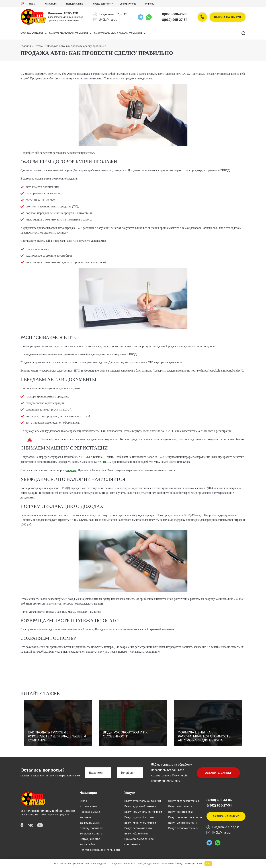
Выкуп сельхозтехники (138, 828)
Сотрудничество (128, 4)
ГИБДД (106, 462)
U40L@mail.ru (108, 20)
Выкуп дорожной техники (140, 806)
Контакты (150, 4)
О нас (83, 801)
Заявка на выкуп (228, 17)
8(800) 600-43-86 (175, 14)
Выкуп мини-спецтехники (140, 823)
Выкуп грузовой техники (139, 817)
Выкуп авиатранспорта (183, 823)
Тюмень (29, 4)
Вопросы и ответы (91, 833)
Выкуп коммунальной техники (143, 812)
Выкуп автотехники (180, 806)
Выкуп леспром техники (183, 828)
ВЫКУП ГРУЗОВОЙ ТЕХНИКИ (68, 33)
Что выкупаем (32, 33)
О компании (51, 4)
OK (208, 864)
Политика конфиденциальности (100, 850)
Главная (26, 46)
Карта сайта (87, 844)
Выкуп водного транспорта (185, 817)
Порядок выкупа (74, 4)
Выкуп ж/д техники (136, 833)
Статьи (39, 46)
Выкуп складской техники (184, 801)
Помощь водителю (101, 4)
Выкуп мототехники (180, 812)
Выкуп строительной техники (143, 801)
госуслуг (71, 470)
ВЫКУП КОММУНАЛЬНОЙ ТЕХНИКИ (118, 33)
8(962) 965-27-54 (175, 20)
